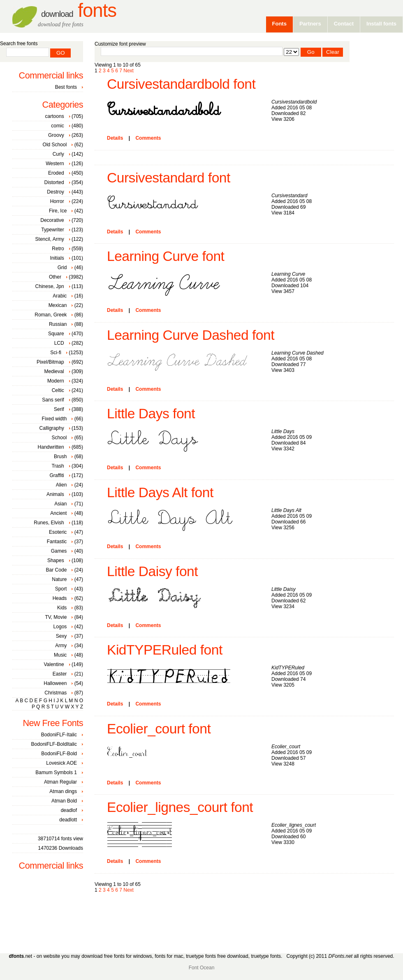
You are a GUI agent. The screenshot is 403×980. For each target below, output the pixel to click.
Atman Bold (64, 801)
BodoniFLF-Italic (59, 735)
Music (60, 655)
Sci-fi (56, 353)
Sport (61, 589)
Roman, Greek (51, 315)
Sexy (61, 636)
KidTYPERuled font (165, 650)
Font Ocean (202, 968)
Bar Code (57, 570)
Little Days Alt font (160, 492)
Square (56, 334)
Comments (148, 138)
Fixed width (54, 419)
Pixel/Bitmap (50, 362)
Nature (59, 579)
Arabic (60, 296)
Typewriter (52, 230)
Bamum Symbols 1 (56, 772)
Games (59, 551)
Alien (61, 485)
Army (61, 646)
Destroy (55, 192)
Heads (60, 598)
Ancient (58, 513)
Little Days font (151, 414)
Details (115, 138)
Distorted (54, 182)
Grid (62, 267)
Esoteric (58, 532)
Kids (62, 608)
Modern (56, 381)
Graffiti (57, 475)
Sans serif (53, 400)
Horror (57, 201)
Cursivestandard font (169, 178)
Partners (310, 24)
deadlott (68, 820)
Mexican (58, 305)
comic (57, 126)
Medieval (54, 371)
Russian (58, 324)
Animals (55, 494)
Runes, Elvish (49, 523)
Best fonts (66, 87)
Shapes (56, 560)
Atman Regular (60, 782)
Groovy (56, 135)
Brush (60, 457)
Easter (60, 674)
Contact (344, 24)
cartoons (55, 116)
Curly (58, 154)
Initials (57, 258)
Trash (58, 466)
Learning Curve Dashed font (191, 335)
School (59, 438)
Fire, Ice (58, 211)
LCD (59, 343)
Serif (59, 409)
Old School (55, 145)
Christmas (56, 693)
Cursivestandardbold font (181, 84)
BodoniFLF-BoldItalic (54, 744)
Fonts (79, 10)
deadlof (69, 810)
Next (129, 71)
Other (55, 277)
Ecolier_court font (159, 729)
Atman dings (63, 791)
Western (55, 164)
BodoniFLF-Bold (59, 754)
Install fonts (381, 24)
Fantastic (57, 542)
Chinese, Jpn (50, 286)
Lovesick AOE (61, 763)
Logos (60, 627)
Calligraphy (52, 428)
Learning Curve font (166, 256)
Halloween (55, 683)
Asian (60, 504)
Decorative (52, 220)
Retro (58, 249)
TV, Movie (56, 617)
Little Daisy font (152, 571)
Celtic (58, 390)
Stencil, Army (50, 239)
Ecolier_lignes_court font (180, 807)
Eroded (56, 173)
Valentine (54, 664)
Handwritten (51, 447)
